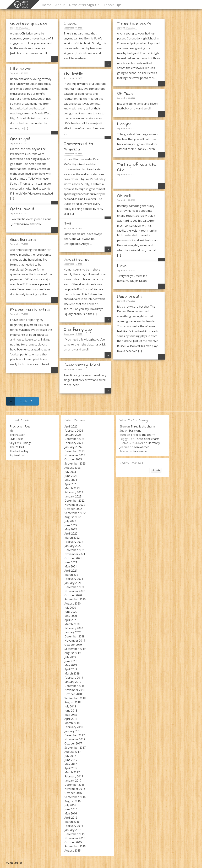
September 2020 (75, 599)
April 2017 (71, 768)
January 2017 (73, 781)
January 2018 (73, 731)
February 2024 (74, 443)
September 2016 (75, 797)
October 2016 (73, 793)
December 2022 (75, 501)
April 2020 (71, 620)
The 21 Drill (17, 447)
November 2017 (75, 739)
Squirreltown (18, 455)
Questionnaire (23, 240)
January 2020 (73, 632)
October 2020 (73, 595)
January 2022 (73, 546)
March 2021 (72, 575)
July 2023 (70, 472)
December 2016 (75, 785)
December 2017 (75, 735)
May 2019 (71, 665)
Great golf (21, 139)
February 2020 (74, 628)
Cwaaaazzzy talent (82, 365)
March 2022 (72, 538)
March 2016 (72, 822)
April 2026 (71, 426)
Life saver (21, 69)
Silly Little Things (20, 443)
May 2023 (71, 480)
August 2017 (73, 752)
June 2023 (71, 476)
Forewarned (142, 447)
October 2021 (73, 558)
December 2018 (75, 686)
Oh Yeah (125, 93)
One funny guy (78, 330)
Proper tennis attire (30, 310)
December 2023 (75, 451)
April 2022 (71, 533)
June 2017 (71, 760)
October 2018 (73, 694)
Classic (70, 23)
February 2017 (74, 776)
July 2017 (70, 756)
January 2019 (73, 682)
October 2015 (73, 842)
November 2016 (75, 789)
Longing (124, 124)
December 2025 (75, 439)
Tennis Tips (113, 5)
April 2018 (71, 719)
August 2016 (73, 801)
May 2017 (71, 764)
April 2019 (71, 669)
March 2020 (72, 624)
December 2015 (75, 834)
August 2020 (73, 603)
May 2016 (71, 813)
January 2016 (73, 830)
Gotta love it (22, 209)
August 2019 (73, 653)
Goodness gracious (29, 23)
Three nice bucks (134, 23)
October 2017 (73, 743)
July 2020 (70, 608)
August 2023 (73, 468)
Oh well (124, 196)
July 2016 (70, 805)
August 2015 (73, 851)
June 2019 (71, 661)
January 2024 (73, 447)
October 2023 (73, 459)
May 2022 (71, 529)
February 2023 (74, 492)
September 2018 (75, 698)
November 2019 (75, 641)
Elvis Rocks (16, 439)
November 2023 (75, 455)
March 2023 (72, 488)
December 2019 (75, 636)
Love (122, 266)
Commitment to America (78, 146)
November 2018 (75, 690)
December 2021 (75, 550)
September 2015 (75, 846)
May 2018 (71, 715)
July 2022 (70, 521)
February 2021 (74, 579)
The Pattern (17, 435)
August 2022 (73, 517)
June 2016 (71, 809)
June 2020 (71, 612)
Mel (12, 431)
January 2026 (73, 435)
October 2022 (73, 509)
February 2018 (74, 727)
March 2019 (72, 673)
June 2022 (71, 525)
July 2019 (70, 657)
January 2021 (73, 583)
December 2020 (75, 587)
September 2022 (75, 513)
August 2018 (73, 702)
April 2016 (71, 818)
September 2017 (75, 748)
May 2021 (71, 566)
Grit (67, 224)
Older (19, 401)
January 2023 (73, 496)
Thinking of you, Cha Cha (137, 167)
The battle (73, 74)
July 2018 (70, 706)
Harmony (135, 431)
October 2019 (73, 645)
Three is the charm (143, 426)
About (60, 5)
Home (47, 5)
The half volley (19, 451)
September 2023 (75, 464)
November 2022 (75, 505)
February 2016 (74, 826)
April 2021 (71, 571)
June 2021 (71, 562)
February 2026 (74, 431)
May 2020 (71, 616)
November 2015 (75, 838)
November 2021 (75, 554)
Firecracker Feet (20, 426)
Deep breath (129, 296)
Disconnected (77, 259)
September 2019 (75, 649)
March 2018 (72, 723)
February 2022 (74, 542)
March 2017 (72, 772)
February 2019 (74, 678)
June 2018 (71, 711)
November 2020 (75, 591)
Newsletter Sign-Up (84, 5)
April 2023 (71, 484)
